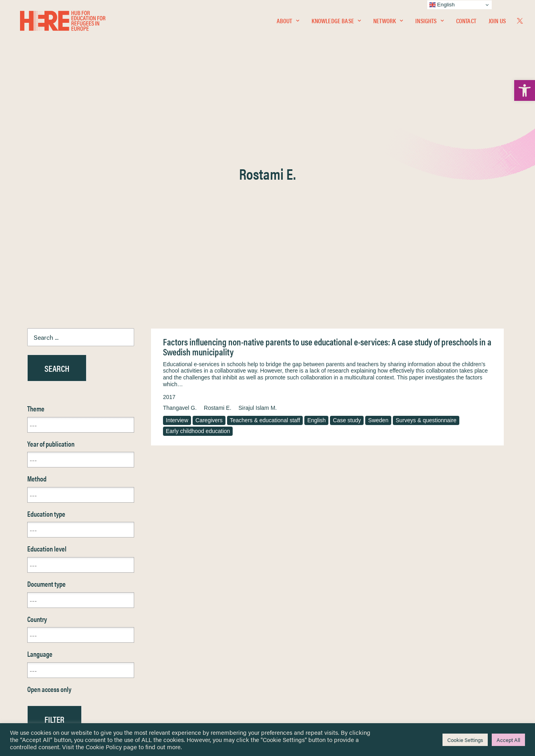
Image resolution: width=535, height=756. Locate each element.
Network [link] (388, 23)
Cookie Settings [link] (465, 740)
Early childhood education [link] (198, 244)
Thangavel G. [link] (180, 221)
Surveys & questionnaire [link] (426, 233)
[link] (525, 90)
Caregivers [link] (209, 233)
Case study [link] (347, 233)
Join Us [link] (497, 23)
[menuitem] (288, 23)
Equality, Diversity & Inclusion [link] (308, 633)
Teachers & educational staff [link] (265, 233)
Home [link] (35, 613)
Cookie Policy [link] (104, 747)
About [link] (288, 23)
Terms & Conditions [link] (297, 623)
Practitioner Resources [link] (301, 675)
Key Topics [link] (287, 684)
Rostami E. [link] (217, 221)
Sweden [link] (378, 233)
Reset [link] (35, 556)
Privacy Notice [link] (291, 614)
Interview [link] (177, 233)
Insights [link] (429, 23)
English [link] (316, 233)
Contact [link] (466, 23)
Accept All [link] (508, 740)
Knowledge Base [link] (336, 23)
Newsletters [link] (47, 649)
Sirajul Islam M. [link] (258, 221)
